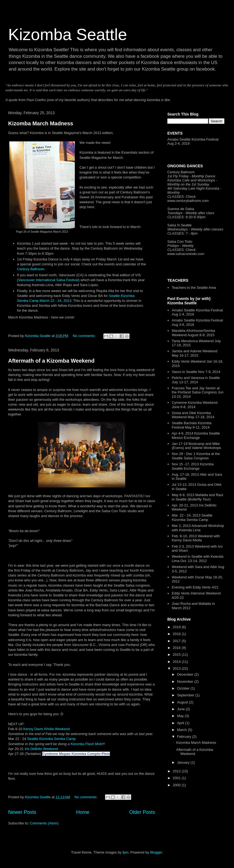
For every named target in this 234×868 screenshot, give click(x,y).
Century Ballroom (31, 269)
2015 (177, 655)
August (183, 702)
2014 (177, 662)
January (184, 762)
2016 (177, 648)
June (181, 709)
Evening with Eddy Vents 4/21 (195, 587)
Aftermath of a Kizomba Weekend (51, 361)
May (181, 716)
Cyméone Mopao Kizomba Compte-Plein (76, 754)
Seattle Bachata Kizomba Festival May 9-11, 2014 (192, 425)
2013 (177, 668)
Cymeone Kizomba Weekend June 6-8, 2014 (195, 405)
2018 (177, 634)
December (186, 674)
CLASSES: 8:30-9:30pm (186, 217)
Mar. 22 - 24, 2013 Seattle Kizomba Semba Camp (192, 518)
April (181, 723)
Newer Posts (22, 812)
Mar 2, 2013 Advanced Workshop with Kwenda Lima (198, 528)
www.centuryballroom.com (188, 201)
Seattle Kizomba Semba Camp (51, 739)
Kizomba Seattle (68, 34)
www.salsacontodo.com (186, 254)
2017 (177, 641)
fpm (125, 852)
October (184, 688)
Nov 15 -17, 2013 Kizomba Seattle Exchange (193, 466)
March (183, 730)
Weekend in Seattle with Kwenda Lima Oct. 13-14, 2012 (198, 559)
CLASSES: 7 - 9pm (182, 233)
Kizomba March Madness (41, 123)
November (186, 682)
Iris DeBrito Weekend (41, 749)
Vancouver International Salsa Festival (48, 280)
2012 (177, 771)
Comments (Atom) (44, 823)
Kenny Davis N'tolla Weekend (47, 729)
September (186, 695)
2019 (177, 627)
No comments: (84, 336)
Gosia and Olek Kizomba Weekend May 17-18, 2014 (193, 415)
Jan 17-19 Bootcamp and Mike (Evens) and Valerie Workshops (196, 446)
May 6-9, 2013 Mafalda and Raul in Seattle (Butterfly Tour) (197, 497)
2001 (177, 778)
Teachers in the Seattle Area (194, 288)
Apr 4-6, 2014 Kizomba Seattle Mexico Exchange (196, 435)
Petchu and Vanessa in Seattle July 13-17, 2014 (196, 380)
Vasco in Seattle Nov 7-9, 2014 (196, 372)
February (185, 737)
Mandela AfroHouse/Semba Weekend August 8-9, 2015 (193, 333)
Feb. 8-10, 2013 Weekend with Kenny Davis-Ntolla (196, 538)
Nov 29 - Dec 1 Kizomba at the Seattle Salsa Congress (196, 456)
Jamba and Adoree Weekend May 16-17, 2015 (194, 353)
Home (83, 812)
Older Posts (142, 812)
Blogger (156, 852)
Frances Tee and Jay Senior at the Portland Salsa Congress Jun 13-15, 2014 (198, 392)
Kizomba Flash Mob (86, 744)
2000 (177, 785)
